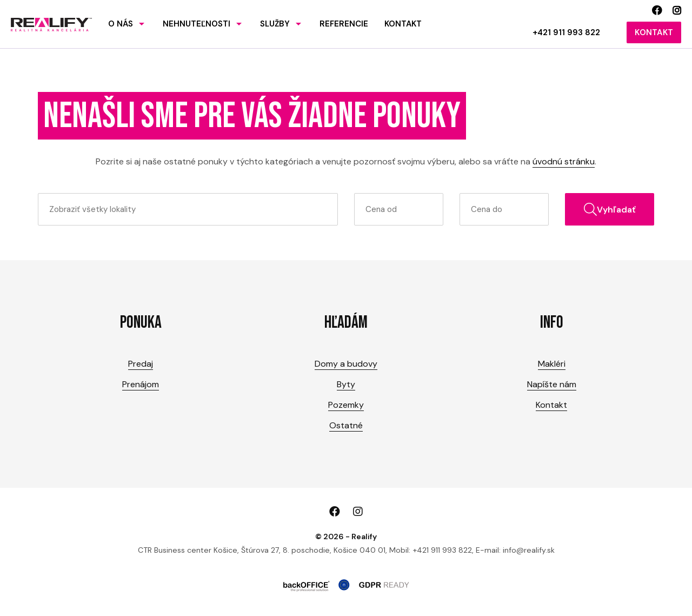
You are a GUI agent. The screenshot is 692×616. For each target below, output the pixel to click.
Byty (346, 384)
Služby (275, 24)
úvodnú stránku (564, 161)
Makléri (552, 364)
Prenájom (141, 384)
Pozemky (346, 405)
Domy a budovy (346, 364)
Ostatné (346, 425)
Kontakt (403, 24)
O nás (121, 24)
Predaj (141, 364)
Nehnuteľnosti (197, 24)
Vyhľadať (610, 209)
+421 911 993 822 (566, 32)
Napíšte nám (552, 384)
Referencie (344, 24)
